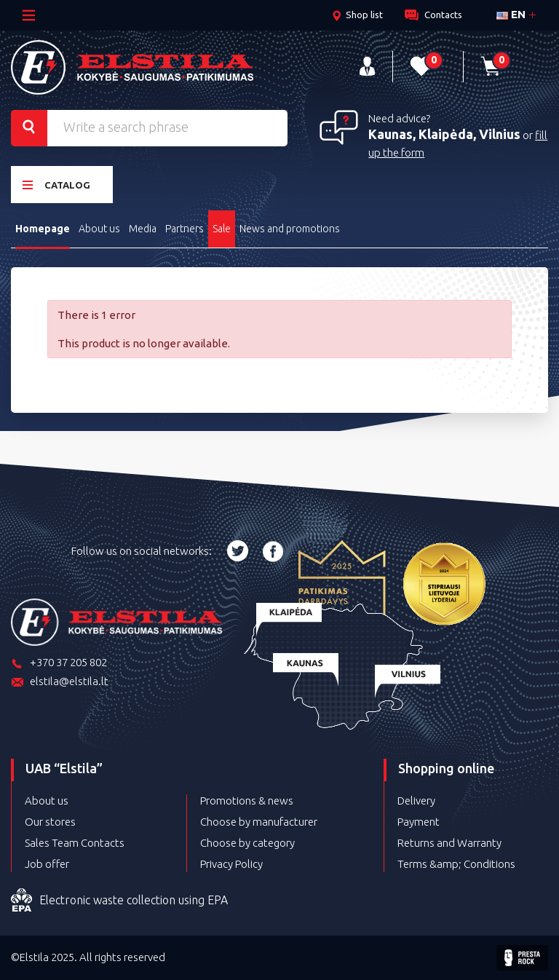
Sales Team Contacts (75, 843)
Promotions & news (247, 801)
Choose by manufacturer (259, 822)
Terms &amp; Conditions (456, 864)
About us (99, 229)
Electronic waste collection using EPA (119, 901)
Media (143, 229)
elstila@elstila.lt (60, 683)
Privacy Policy (231, 864)
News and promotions (290, 229)
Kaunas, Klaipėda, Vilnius (444, 134)
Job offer (47, 864)
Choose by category (247, 843)
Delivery (416, 801)
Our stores (50, 822)
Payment (419, 822)
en (511, 14)
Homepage (43, 229)
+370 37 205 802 (59, 664)
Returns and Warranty (449, 843)
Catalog (56, 185)
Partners (185, 229)
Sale (222, 229)
